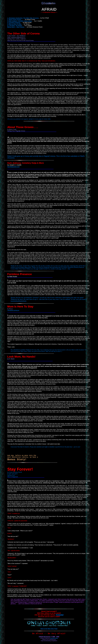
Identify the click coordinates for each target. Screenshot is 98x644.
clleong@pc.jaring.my (13, 310)
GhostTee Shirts (54, 638)
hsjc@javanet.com (13, 167)
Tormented (60, 615)
